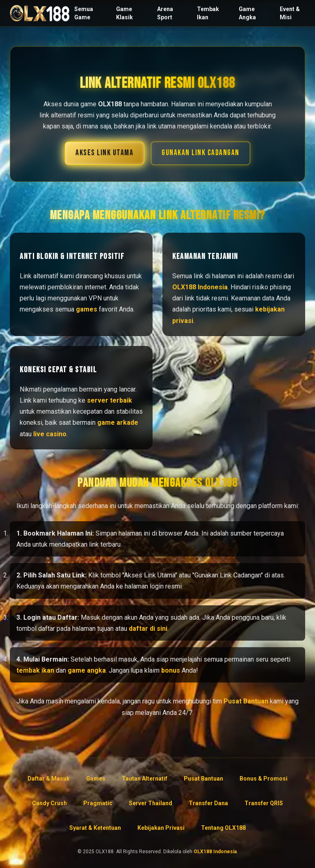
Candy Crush (49, 803)
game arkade (118, 423)
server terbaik (110, 400)
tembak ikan (35, 670)
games (87, 309)
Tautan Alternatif (145, 779)
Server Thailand (151, 803)
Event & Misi (290, 13)
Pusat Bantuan (246, 701)
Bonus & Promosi (264, 779)
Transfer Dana (208, 803)
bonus (171, 670)
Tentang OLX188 (223, 828)
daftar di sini (148, 629)
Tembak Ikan (208, 13)
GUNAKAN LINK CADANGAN (201, 153)
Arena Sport (165, 13)
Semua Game (84, 13)
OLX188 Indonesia (200, 287)
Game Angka (247, 13)
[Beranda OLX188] (40, 13)
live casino (50, 434)
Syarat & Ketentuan (95, 828)
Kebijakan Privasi (161, 828)
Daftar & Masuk (49, 779)
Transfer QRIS (264, 803)
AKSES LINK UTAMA (104, 153)
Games (96, 779)
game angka (87, 670)
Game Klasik (124, 13)
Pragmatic (98, 803)
